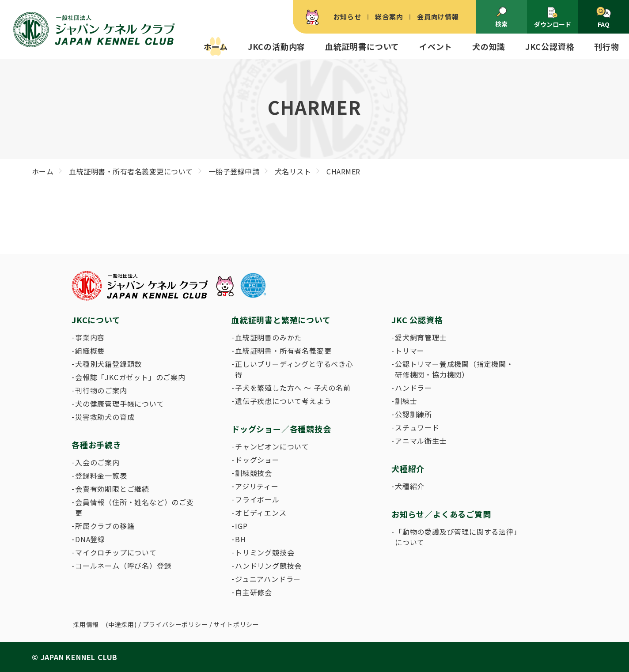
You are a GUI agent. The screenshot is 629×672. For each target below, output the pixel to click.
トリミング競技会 (265, 552)
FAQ (604, 18)
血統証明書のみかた (268, 337)
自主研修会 (254, 592)
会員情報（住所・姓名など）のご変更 (135, 507)
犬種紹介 (410, 486)
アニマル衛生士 (421, 441)
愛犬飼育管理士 (421, 337)
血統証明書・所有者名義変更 (283, 351)
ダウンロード (553, 17)
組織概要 (90, 351)
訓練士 (406, 401)
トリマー (410, 351)
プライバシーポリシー (175, 624)
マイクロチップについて (116, 552)
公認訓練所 (413, 414)
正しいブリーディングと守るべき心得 (294, 369)
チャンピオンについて (272, 446)
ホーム (216, 46)
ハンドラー (413, 388)
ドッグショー (257, 460)
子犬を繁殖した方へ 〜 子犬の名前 (293, 388)
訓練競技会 (254, 473)
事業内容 (90, 337)
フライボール (257, 499)
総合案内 (389, 17)
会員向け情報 (438, 17)
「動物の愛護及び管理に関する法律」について (456, 537)
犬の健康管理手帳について (120, 404)
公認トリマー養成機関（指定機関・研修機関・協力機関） (454, 369)
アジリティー (257, 486)
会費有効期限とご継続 (112, 489)
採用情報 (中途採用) (105, 624)
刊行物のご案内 (101, 390)
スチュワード (417, 427)
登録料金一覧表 (101, 476)
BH (241, 539)
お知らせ (347, 17)
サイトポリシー (236, 624)
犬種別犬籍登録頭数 (108, 364)
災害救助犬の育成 (105, 417)
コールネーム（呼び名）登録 (123, 566)
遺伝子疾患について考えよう (283, 401)
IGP (241, 526)
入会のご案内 (97, 462)
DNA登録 (90, 539)
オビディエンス (261, 513)
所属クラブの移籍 (105, 526)
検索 (501, 17)
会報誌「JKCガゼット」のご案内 (130, 377)
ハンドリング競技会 (268, 566)
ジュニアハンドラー (268, 579)
